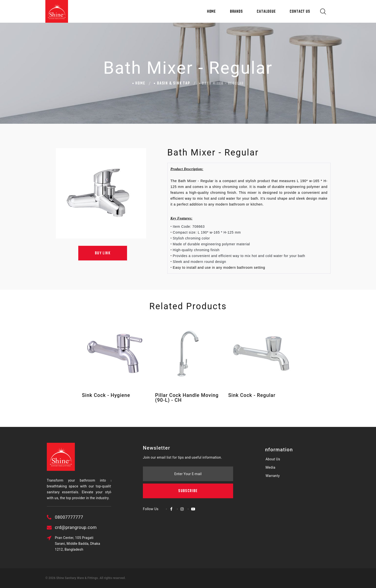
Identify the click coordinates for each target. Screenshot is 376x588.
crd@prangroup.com (95, 527)
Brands (236, 12)
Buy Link (103, 253)
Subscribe (188, 469)
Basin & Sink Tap (174, 83)
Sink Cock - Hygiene (106, 395)
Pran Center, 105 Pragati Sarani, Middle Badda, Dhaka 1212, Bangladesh (97, 544)
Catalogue (266, 12)
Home (212, 12)
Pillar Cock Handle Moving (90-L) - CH (187, 398)
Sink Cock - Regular (252, 395)
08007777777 (88, 517)
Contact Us (300, 12)
